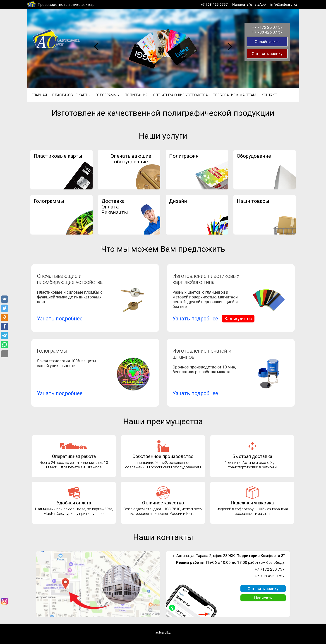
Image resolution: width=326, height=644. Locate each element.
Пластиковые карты (71, 95)
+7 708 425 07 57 (267, 32)
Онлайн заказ (267, 42)
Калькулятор (238, 319)
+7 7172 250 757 (270, 569)
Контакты (271, 95)
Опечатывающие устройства (180, 95)
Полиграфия (136, 95)
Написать (263, 598)
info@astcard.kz (284, 5)
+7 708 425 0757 (214, 5)
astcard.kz (163, 632)
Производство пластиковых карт (67, 5)
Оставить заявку (267, 54)
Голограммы (107, 95)
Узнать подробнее (60, 319)
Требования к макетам (235, 95)
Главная (39, 95)
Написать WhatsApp (249, 5)
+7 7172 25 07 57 (267, 27)
